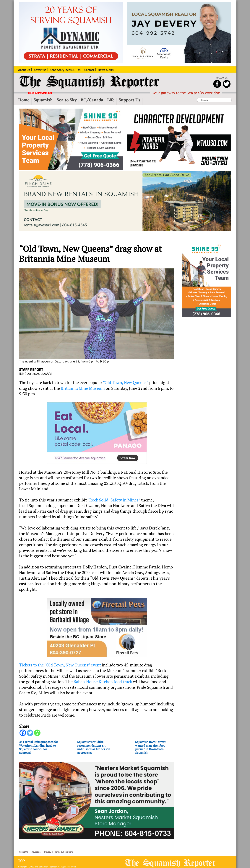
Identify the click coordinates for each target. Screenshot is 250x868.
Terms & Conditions (64, 852)
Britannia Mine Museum (83, 388)
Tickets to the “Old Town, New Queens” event (60, 665)
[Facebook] (23, 733)
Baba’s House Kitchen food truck (103, 682)
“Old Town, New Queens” (126, 382)
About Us (23, 852)
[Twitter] (30, 733)
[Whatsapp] (37, 733)
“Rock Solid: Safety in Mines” (114, 500)
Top (22, 861)
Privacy (48, 852)
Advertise (36, 852)
